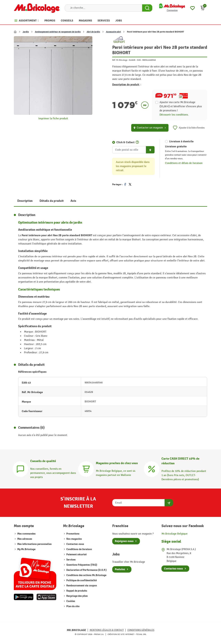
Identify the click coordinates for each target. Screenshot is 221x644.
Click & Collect (125, 142)
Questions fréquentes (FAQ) (81, 565)
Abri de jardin (93, 32)
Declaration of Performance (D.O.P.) (86, 570)
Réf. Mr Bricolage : (120, 60)
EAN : (139, 60)
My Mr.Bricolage (26, 549)
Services (71, 560)
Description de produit (127, 85)
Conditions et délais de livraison (184, 163)
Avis (73, 201)
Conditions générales (141, 630)
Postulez (120, 569)
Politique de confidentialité (81, 580)
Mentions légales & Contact (107, 630)
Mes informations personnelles (34, 544)
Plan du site (73, 606)
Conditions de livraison (79, 549)
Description (25, 201)
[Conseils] (20, 469)
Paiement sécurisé (76, 555)
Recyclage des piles (77, 596)
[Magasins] (86, 469)
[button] (203, 8)
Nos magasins (74, 539)
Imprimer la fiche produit (53, 119)
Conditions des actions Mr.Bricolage (86, 575)
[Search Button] (147, 8)
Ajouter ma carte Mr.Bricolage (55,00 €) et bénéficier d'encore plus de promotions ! (181, 106)
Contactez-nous (75, 544)
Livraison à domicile (181, 141)
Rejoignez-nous (124, 541)
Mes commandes (26, 534)
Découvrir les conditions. (174, 115)
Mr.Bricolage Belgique (174, 534)
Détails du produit (52, 201)
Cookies (70, 601)
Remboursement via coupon (81, 586)
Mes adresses (25, 539)
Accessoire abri (113, 32)
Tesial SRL (141, 634)
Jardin (26, 32)
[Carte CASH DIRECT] (152, 469)
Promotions (73, 534)
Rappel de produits (76, 591)
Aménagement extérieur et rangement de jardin (58, 32)
